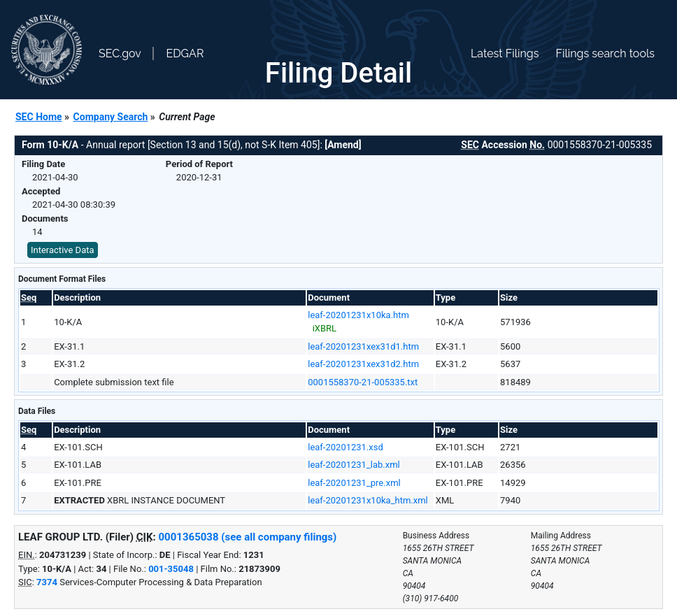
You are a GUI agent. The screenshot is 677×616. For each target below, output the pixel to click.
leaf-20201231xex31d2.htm (363, 364)
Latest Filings (505, 53)
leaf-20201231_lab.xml (354, 465)
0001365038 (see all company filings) (248, 537)
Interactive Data (63, 250)
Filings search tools (605, 53)
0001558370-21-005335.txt (363, 382)
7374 (47, 582)
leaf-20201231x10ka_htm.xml (368, 500)
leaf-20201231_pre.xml (354, 483)
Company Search (111, 117)
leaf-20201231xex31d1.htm (363, 346)
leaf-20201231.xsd (345, 447)
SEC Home (39, 117)
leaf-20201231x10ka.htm (358, 315)
